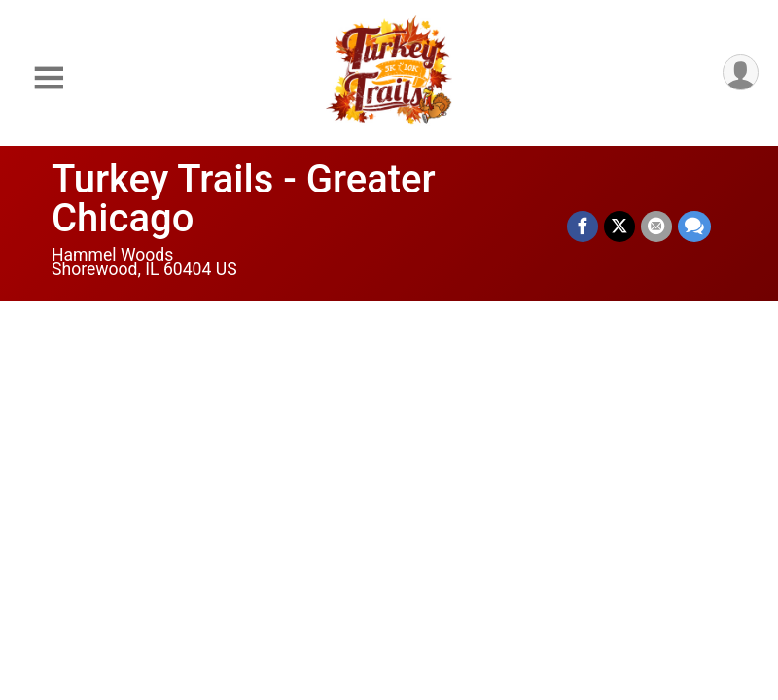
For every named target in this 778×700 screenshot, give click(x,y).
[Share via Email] (656, 227)
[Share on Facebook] (583, 227)
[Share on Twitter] (619, 227)
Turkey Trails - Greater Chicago (244, 199)
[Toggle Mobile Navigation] (49, 78)
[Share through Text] (694, 227)
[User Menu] (741, 72)
